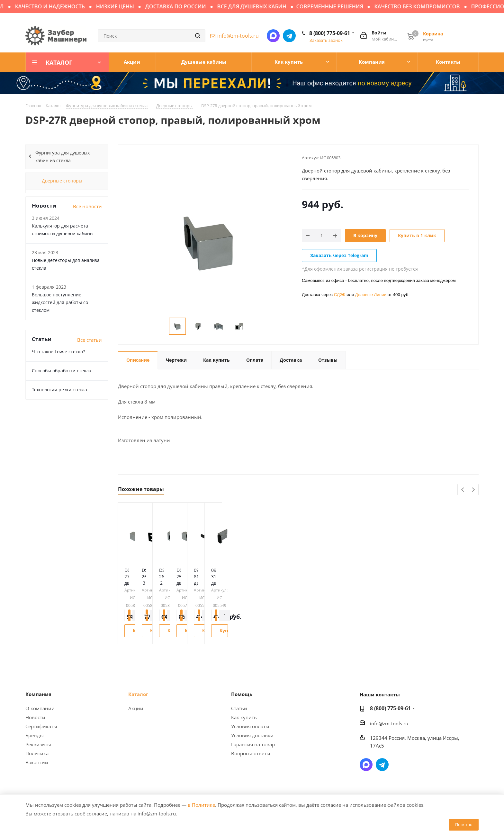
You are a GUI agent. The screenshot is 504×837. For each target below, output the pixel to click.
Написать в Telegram (289, 36)
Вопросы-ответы (251, 753)
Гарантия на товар (253, 744)
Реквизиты (38, 744)
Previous (463, 490)
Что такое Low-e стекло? (58, 352)
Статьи (239, 708)
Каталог (138, 694)
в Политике (201, 805)
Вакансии (37, 762)
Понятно (464, 824)
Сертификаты (41, 726)
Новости (35, 717)
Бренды (35, 735)
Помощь (242, 694)
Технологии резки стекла (59, 390)
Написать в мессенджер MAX (273, 36)
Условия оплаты (250, 726)
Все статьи (90, 340)
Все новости (87, 206)
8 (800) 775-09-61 (330, 33)
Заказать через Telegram (339, 255)
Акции (136, 708)
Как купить (244, 717)
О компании (40, 708)
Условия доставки (252, 735)
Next (473, 490)
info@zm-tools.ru (238, 36)
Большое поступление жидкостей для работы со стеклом (60, 302)
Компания (38, 694)
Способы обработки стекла (62, 371)
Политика (37, 753)
